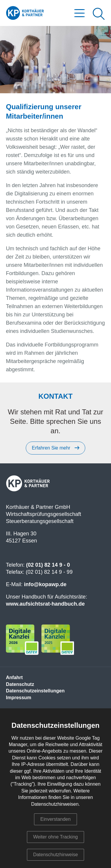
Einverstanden (55, 819)
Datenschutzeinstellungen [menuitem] (35, 691)
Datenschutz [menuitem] (20, 684)
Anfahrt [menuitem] (14, 677)
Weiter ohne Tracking (55, 837)
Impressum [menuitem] (18, 698)
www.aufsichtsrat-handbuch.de (45, 604)
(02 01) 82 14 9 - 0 (48, 565)
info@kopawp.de (45, 584)
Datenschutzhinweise (55, 855)
